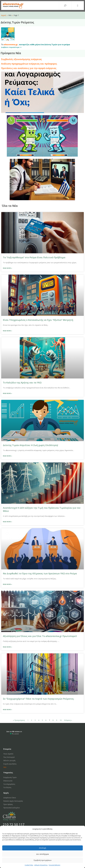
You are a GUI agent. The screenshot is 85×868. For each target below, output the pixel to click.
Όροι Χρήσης (8, 804)
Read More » (7, 268)
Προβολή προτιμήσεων (43, 860)
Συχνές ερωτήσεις (10, 764)
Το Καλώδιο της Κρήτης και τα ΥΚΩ (22, 383)
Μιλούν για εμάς (9, 760)
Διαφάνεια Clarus (10, 798)
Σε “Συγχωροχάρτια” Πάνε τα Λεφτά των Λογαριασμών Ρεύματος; (39, 699)
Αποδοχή (42, 848)
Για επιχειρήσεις (9, 784)
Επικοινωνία (8, 781)
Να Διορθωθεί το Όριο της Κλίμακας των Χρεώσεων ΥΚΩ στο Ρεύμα (40, 573)
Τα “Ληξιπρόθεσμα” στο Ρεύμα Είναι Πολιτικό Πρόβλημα (34, 257)
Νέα (5, 767)
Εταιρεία (7, 749)
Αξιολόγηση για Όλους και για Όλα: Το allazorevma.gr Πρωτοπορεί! (40, 636)
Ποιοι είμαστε (8, 754)
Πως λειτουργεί (9, 757)
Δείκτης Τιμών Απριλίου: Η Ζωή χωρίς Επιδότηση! (30, 445)
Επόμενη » (68, 720)
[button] (78, 6)
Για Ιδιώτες (7, 787)
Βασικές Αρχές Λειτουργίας (13, 801)
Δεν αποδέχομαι (43, 854)
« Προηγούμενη (19, 720)
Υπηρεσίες (8, 773)
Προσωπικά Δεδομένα (11, 808)
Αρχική (4, 15)
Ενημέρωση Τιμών (10, 777)
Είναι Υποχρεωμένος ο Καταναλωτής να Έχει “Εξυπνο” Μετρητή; (38, 320)
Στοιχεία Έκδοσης (55, 865)
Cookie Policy (29, 865)
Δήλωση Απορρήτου (41, 865)
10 (61, 720)
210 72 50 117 (14, 824)
